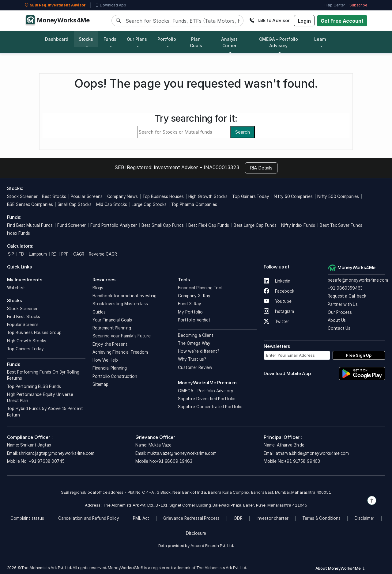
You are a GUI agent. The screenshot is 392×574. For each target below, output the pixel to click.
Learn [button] (320, 39)
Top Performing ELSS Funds (34, 386)
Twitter (276, 321)
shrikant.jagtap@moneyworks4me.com (56, 453)
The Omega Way (194, 343)
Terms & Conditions (321, 518)
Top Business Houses (163, 196)
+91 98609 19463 (174, 461)
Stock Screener (22, 196)
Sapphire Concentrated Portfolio (210, 407)
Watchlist (16, 288)
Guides (99, 312)
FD (21, 254)
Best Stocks (54, 196)
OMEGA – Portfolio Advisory (205, 391)
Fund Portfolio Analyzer (114, 225)
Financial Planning (110, 368)
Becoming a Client (196, 335)
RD (54, 254)
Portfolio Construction (115, 376)
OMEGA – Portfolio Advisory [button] (279, 42)
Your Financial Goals (112, 320)
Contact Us (339, 328)
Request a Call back (347, 296)
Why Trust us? (192, 359)
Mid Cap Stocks (112, 204)
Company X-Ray (194, 296)
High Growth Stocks (208, 196)
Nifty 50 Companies (293, 196)
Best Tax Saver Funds (341, 225)
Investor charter (273, 518)
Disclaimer (365, 518)
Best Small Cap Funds (163, 225)
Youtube (278, 301)
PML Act (141, 518)
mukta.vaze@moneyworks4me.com (182, 453)
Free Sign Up (359, 355)
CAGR (79, 254)
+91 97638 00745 (46, 461)
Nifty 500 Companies (338, 196)
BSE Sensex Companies (30, 204)
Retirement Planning (112, 328)
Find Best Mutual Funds (30, 225)
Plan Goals (196, 42)
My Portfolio (190, 312)
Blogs (98, 288)
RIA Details (261, 168)
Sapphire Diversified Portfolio (207, 399)
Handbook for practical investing (124, 296)
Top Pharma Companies (194, 204)
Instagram (279, 311)
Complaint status (27, 518)
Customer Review (195, 367)
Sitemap (100, 384)
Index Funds (19, 233)
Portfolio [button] (167, 39)
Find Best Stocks (24, 317)
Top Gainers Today (251, 196)
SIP (11, 254)
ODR (238, 518)
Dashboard (57, 39)
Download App (111, 5)
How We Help (105, 360)
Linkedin (277, 281)
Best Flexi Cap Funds (209, 225)
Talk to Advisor (269, 20)
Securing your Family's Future (122, 336)
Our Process (340, 312)
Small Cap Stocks (75, 204)
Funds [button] (110, 39)
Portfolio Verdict (194, 320)
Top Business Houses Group (34, 333)
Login (304, 21)
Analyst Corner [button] (229, 42)
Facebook (279, 291)
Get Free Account (342, 21)
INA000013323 (221, 167)
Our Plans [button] (137, 39)
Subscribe (358, 5)
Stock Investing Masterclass (120, 304)
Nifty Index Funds (298, 225)
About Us (337, 320)
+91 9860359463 (345, 288)
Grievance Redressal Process (191, 518)
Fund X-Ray (190, 304)
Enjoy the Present (110, 344)
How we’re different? (198, 351)
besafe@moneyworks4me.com (358, 280)
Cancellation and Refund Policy (89, 518)
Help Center (335, 5)
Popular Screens (87, 196)
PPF (65, 254)
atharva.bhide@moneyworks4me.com (312, 453)
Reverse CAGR (103, 254)
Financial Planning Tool (200, 288)
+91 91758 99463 (302, 461)
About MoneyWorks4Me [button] (341, 568)
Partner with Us (343, 304)
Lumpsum (38, 254)
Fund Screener (72, 225)
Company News (123, 196)
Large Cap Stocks (149, 204)
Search (242, 132)
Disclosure (196, 533)
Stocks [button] (86, 39)
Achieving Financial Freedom (120, 352)
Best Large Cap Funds (255, 225)
